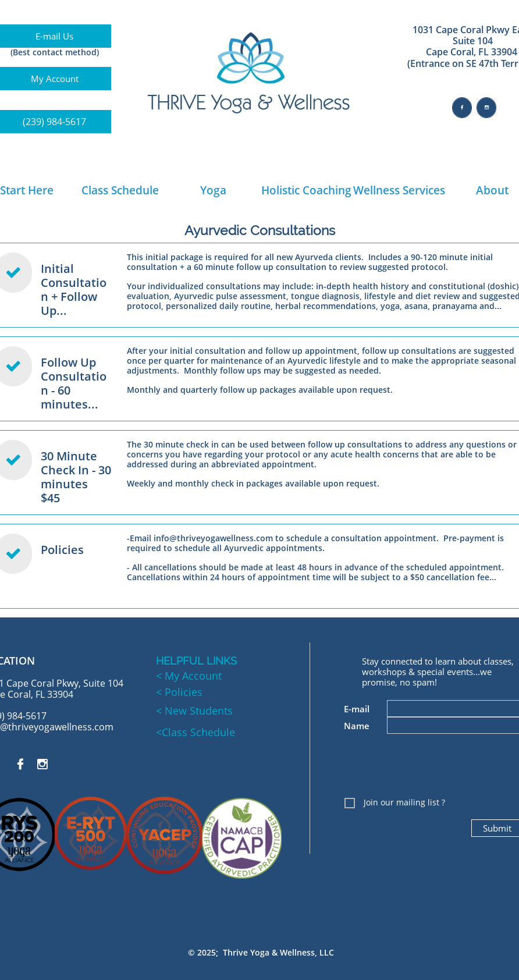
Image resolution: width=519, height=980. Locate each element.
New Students (197, 711)
